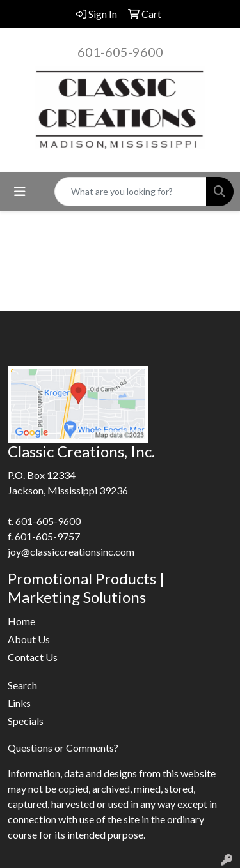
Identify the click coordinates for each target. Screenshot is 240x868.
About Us (29, 639)
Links (19, 703)
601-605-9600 (120, 52)
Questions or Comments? (63, 748)
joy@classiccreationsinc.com (71, 552)
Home (21, 621)
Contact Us (33, 657)
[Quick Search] (131, 192)
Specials (26, 721)
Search (22, 685)
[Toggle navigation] (20, 191)
